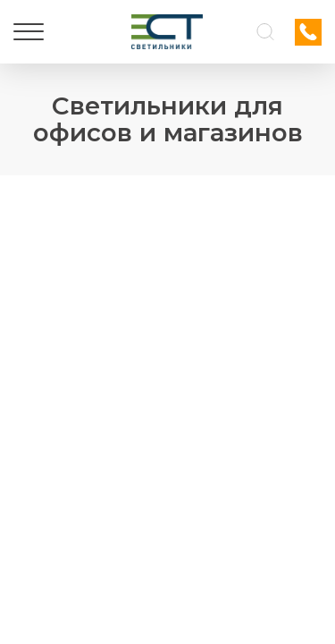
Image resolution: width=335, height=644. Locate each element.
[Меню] (29, 32)
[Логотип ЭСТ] (167, 32)
